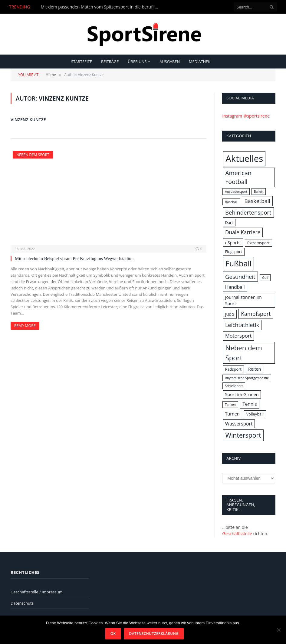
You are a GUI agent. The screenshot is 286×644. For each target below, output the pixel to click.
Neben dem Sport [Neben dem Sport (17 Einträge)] (243, 353)
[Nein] (278, 630)
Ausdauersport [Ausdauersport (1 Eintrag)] (236, 192)
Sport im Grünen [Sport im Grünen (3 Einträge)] (242, 394)
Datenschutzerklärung (154, 634)
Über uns (137, 62)
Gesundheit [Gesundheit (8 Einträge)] (240, 277)
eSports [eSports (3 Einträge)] (233, 243)
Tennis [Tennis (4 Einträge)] (250, 404)
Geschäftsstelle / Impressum (37, 592)
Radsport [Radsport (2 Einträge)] (233, 369)
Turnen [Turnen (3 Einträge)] (232, 414)
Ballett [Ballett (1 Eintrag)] (259, 192)
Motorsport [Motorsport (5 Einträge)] (238, 336)
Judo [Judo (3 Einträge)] (230, 314)
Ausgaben (170, 62)
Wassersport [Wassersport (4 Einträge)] (239, 424)
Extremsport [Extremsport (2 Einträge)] (258, 243)
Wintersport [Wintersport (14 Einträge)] (243, 435)
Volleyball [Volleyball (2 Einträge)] (255, 414)
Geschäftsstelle (237, 534)
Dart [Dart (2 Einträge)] (229, 222)
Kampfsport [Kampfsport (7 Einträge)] (256, 314)
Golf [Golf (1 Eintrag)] (265, 278)
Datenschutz (22, 603)
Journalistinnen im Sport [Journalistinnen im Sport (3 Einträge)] (243, 300)
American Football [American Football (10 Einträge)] (238, 177)
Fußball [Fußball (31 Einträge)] (238, 263)
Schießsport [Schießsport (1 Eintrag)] (234, 386)
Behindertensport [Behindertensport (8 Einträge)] (248, 212)
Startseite (82, 62)
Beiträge (110, 62)
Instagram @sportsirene (246, 116)
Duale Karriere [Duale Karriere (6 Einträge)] (243, 232)
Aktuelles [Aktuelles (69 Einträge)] (244, 158)
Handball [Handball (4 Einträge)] (235, 287)
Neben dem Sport (33, 155)
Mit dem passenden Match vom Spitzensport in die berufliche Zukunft (101, 7)
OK (113, 634)
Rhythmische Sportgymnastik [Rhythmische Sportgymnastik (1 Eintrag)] (247, 378)
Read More (25, 326)
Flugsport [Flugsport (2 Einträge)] (234, 252)
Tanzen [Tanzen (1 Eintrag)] (230, 405)
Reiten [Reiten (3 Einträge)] (255, 369)
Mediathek (200, 62)
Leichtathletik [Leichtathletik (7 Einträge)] (242, 325)
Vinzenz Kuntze (28, 120)
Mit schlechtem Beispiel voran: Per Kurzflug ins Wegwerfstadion (74, 259)
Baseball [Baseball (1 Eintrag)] (231, 202)
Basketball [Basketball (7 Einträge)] (257, 201)
